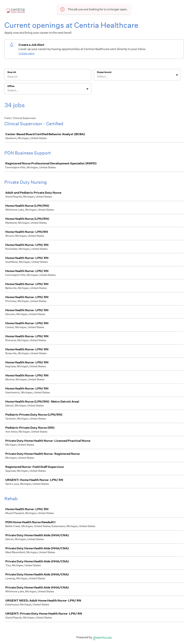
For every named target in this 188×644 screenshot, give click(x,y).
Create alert (27, 53)
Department (104, 72)
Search (12, 72)
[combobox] (97, 77)
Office (11, 86)
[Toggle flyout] (177, 75)
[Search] (48, 77)
